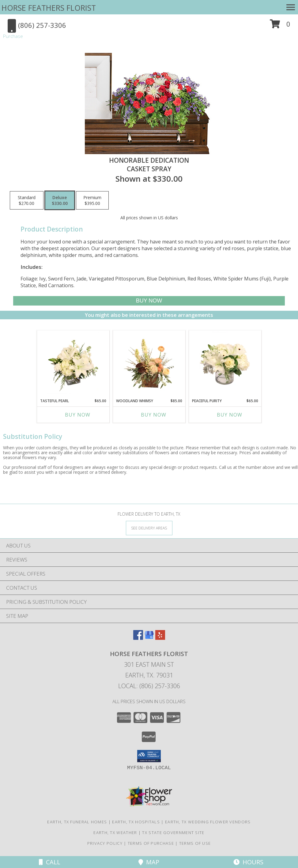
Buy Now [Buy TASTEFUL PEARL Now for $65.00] (78, 415)
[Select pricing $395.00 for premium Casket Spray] (92, 200)
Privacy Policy (105, 843)
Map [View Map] (149, 862)
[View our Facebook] (138, 638)
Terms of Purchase (151, 843)
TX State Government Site (173, 833)
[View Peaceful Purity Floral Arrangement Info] (225, 363)
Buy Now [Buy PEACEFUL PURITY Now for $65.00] (230, 415)
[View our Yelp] (160, 638)
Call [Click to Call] (50, 862)
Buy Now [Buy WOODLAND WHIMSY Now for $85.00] (154, 415)
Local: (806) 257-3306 (149, 686)
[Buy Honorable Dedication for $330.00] (149, 301)
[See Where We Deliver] (149, 528)
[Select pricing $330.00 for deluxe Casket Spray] (60, 200)
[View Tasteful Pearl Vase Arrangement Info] (73, 363)
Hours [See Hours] (248, 862)
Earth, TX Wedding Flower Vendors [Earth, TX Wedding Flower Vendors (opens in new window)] (208, 822)
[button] (280, 26)
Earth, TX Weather (115, 833)
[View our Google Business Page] (149, 638)
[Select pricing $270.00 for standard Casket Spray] (27, 200)
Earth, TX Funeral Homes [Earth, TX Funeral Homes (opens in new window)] (77, 822)
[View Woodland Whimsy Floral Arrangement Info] (149, 363)
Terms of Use (195, 843)
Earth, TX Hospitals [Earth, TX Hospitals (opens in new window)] (136, 822)
